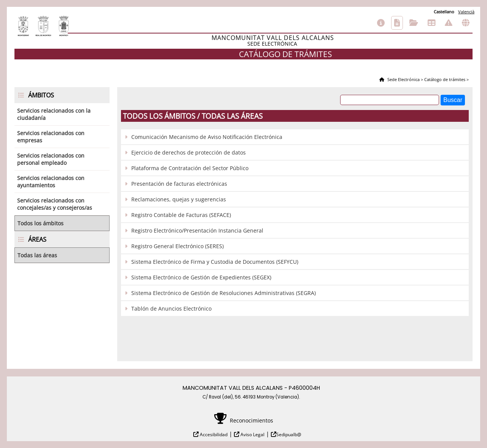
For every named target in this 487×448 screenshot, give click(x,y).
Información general (381, 23)
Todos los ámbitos (41, 223)
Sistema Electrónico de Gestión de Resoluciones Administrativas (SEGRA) (224, 293)
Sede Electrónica (403, 79)
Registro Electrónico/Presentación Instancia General (197, 230)
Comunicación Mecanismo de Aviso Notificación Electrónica (207, 137)
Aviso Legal (252, 434)
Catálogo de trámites (397, 23)
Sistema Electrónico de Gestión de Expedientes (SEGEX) (201, 277)
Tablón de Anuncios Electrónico (171, 308)
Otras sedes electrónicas (466, 23)
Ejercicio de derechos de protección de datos (189, 152)
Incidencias (449, 23)
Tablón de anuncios (431, 23)
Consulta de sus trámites (414, 23)
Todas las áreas (37, 255)
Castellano (444, 12)
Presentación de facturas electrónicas (179, 184)
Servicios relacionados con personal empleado (51, 159)
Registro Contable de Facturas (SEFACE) (181, 215)
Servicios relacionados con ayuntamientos (51, 182)
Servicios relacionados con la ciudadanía (54, 114)
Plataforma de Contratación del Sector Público (190, 168)
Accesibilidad (213, 434)
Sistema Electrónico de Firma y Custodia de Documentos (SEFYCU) (215, 262)
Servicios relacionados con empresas (51, 137)
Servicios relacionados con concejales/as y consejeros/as (55, 204)
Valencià (466, 12)
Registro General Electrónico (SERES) (177, 246)
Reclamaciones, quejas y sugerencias (179, 199)
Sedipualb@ (289, 434)
